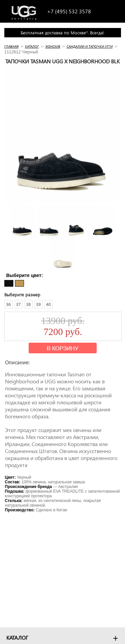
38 (28, 304)
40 (48, 304)
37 (18, 304)
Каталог (32, 46)
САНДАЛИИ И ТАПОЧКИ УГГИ (90, 46)
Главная (11, 46)
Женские (53, 46)
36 (8, 304)
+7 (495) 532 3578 (69, 11)
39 (38, 304)
